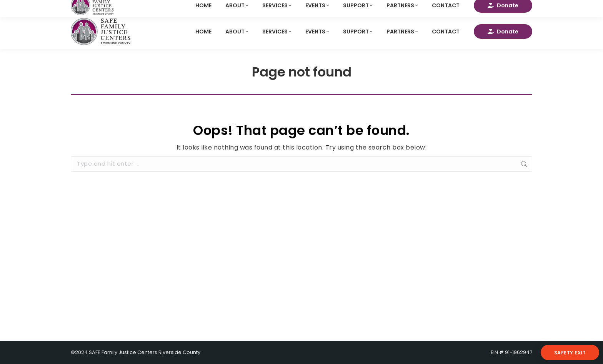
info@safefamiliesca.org (108, 7)
